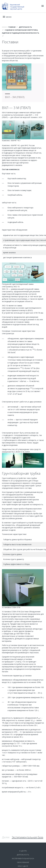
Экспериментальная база (27, 837)
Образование (23, 862)
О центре (23, 851)
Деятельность (23, 855)
